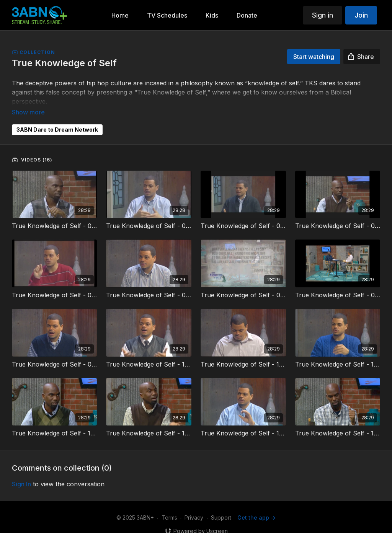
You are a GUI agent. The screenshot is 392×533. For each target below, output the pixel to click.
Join (361, 15)
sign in (21, 473)
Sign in (323, 15)
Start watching (314, 57)
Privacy (194, 507)
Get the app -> (256, 507)
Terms (169, 507)
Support (221, 507)
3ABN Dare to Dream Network (57, 119)
